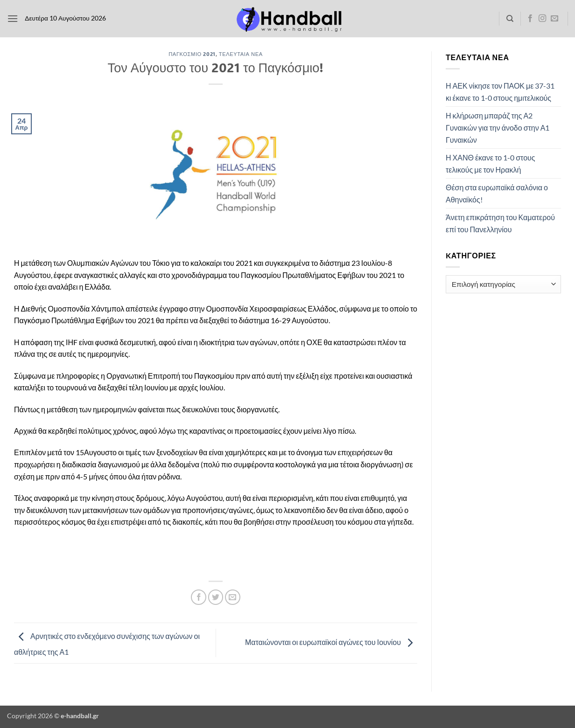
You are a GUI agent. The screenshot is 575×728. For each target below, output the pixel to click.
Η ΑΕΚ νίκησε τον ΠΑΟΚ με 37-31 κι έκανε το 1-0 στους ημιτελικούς (500, 92)
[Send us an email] (554, 19)
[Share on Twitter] (216, 597)
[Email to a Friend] (233, 597)
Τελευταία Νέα (241, 54)
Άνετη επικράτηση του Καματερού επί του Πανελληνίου (500, 223)
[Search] (510, 19)
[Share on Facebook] (199, 597)
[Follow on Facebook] (530, 19)
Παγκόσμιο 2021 (192, 54)
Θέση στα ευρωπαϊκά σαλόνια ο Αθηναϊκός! (497, 193)
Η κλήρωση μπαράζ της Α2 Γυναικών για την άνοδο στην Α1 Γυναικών (498, 127)
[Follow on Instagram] (542, 19)
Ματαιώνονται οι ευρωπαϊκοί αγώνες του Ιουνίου (331, 642)
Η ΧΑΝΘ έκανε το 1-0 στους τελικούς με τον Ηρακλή (491, 163)
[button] (13, 18)
